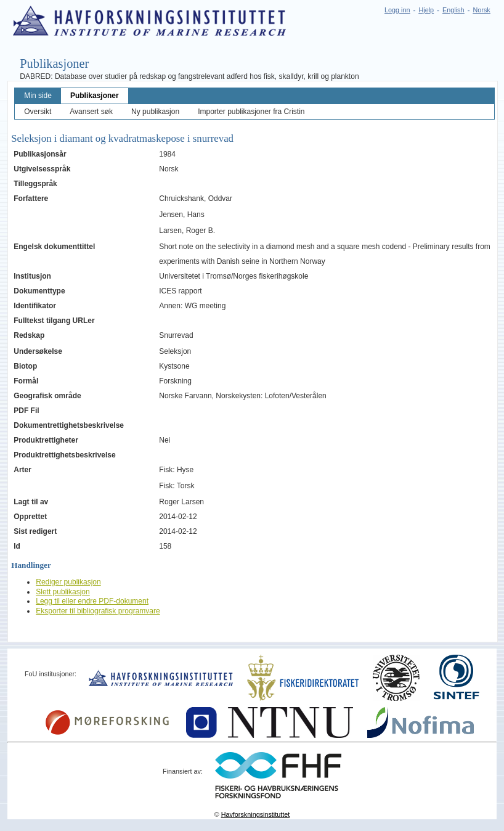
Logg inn (397, 10)
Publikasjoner (95, 96)
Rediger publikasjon (68, 582)
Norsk (482, 10)
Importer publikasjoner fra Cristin (251, 112)
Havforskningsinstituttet (256, 814)
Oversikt (38, 112)
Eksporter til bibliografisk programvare (98, 611)
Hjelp (426, 10)
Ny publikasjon (155, 112)
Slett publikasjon (63, 592)
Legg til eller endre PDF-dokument (92, 601)
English (453, 10)
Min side (38, 96)
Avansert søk (91, 112)
